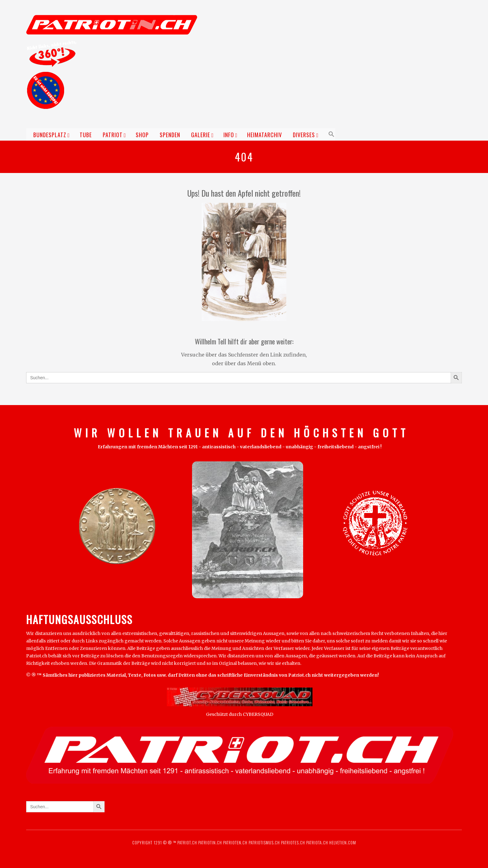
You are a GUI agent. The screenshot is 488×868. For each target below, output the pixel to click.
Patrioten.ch (235, 842)
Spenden (170, 135)
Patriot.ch (187, 842)
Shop (142, 135)
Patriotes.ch (293, 842)
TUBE (86, 135)
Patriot (113, 135)
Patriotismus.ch (264, 842)
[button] (330, 134)
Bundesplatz (50, 135)
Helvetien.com (342, 842)
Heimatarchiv (265, 135)
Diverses (304, 135)
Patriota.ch (317, 842)
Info (229, 135)
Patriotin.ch (210, 842)
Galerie (201, 135)
